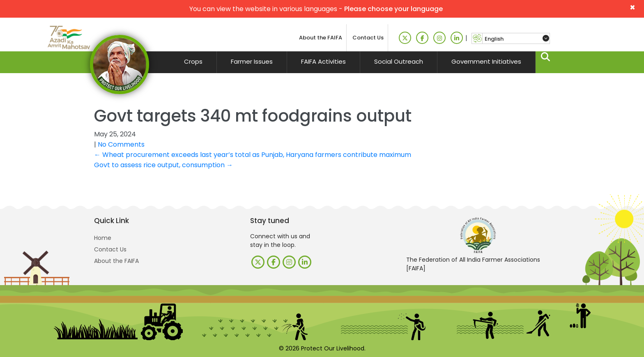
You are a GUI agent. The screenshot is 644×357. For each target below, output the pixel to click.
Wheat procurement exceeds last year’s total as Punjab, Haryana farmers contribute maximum (253, 155)
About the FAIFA (321, 38)
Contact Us (368, 38)
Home (103, 238)
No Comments (121, 144)
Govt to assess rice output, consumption (163, 165)
